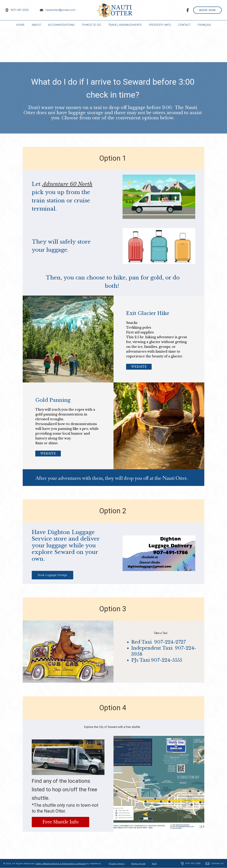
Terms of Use (138, 864)
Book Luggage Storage (52, 575)
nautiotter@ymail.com (60, 10)
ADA (154, 864)
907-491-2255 (20, 10)
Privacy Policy (117, 864)
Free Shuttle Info (60, 822)
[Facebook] (188, 10)
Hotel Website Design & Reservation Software (61, 864)
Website (139, 367)
